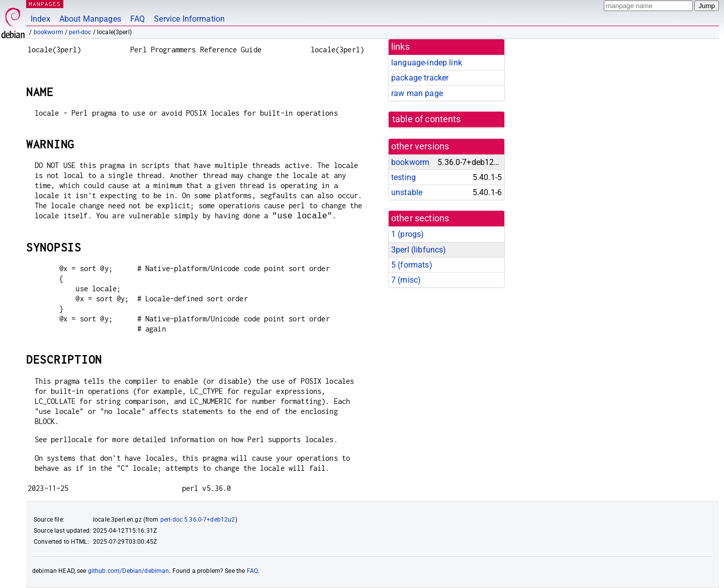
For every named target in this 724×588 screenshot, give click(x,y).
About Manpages (90, 19)
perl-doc (80, 32)
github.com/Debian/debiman (129, 571)
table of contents (427, 119)
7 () (406, 280)
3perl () (419, 250)
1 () (408, 234)
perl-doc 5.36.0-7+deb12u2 (198, 520)
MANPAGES (45, 4)
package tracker (420, 78)
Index (40, 19)
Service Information (189, 19)
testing (403, 177)
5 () (412, 265)
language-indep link (427, 63)
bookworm (49, 32)
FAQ (138, 19)
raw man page (417, 93)
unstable (407, 192)
